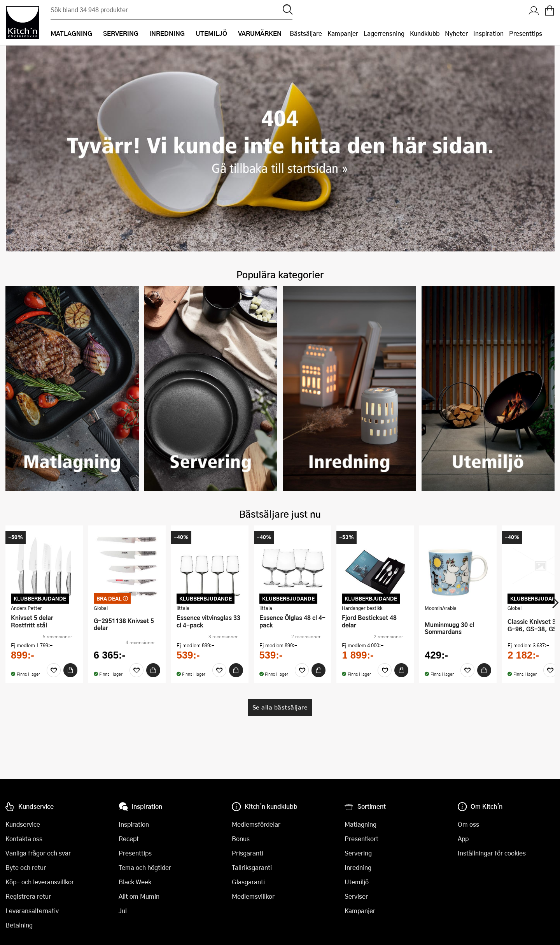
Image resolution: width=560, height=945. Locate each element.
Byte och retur (26, 867)
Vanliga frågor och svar (38, 853)
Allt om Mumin (139, 896)
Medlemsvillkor (253, 896)
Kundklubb (425, 33)
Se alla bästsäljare (280, 700)
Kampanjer (343, 33)
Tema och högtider (145, 867)
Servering (358, 853)
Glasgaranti (248, 882)
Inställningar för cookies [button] (492, 853)
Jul (123, 911)
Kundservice (23, 824)
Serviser (356, 896)
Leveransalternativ (32, 911)
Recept (129, 839)
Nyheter (456, 33)
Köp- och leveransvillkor (40, 882)
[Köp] (98, 663)
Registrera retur (28, 896)
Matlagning (360, 824)
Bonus (241, 839)
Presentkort (361, 839)
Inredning (358, 867)
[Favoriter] (82, 663)
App (463, 839)
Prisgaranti (248, 853)
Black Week (135, 882)
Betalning (19, 925)
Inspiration (488, 33)
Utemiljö (357, 882)
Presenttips (526, 33)
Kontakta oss (24, 839)
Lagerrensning (384, 33)
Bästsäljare (306, 33)
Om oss (468, 824)
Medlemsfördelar (256, 824)
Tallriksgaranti (252, 867)
